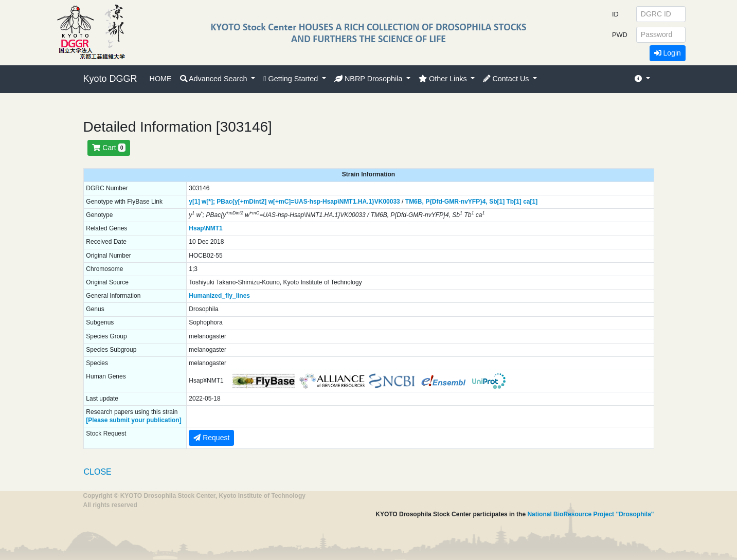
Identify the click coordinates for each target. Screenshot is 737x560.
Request (211, 438)
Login (668, 53)
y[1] (194, 202)
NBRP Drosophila (370, 79)
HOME (161, 79)
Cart (109, 148)
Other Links (444, 79)
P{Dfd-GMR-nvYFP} (454, 202)
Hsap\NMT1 (205, 228)
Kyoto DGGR (110, 79)
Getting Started (292, 79)
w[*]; (208, 202)
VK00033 (387, 202)
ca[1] (530, 202)
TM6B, (415, 202)
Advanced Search (215, 79)
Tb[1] (514, 202)
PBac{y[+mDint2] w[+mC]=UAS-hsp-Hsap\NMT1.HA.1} (295, 202)
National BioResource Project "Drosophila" (590, 514)
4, (485, 202)
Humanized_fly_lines (219, 296)
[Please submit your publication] (133, 420)
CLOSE (98, 472)
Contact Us (507, 79)
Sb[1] (497, 202)
